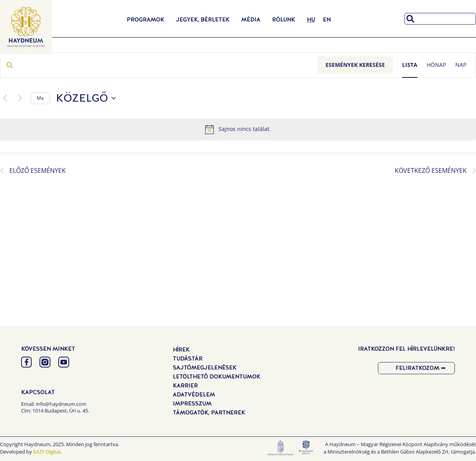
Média (253, 20)
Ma (40, 98)
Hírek (181, 350)
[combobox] (440, 19)
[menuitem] (311, 20)
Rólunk (285, 20)
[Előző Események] (5, 98)
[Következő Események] (20, 98)
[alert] (238, 129)
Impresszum (192, 404)
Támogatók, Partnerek (209, 413)
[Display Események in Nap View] (461, 65)
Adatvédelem (194, 395)
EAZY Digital (47, 452)
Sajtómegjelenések (205, 368)
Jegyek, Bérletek (205, 20)
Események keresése (355, 65)
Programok (147, 20)
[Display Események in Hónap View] (436, 65)
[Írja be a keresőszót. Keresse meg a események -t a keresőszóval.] (159, 65)
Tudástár (188, 359)
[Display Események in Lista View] (410, 65)
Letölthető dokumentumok (217, 377)
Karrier (185, 386)
